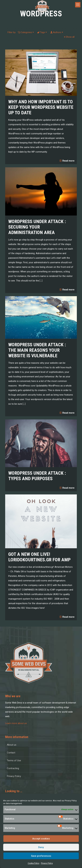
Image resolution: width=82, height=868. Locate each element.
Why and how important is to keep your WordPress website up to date (41, 107)
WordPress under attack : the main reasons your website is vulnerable (37, 350)
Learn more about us (16, 723)
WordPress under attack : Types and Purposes (37, 476)
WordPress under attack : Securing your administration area (37, 227)
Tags (42, 32)
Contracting (13, 768)
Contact (11, 753)
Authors (57, 32)
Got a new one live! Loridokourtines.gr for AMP (39, 557)
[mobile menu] (78, 5)
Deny (41, 847)
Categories (26, 32)
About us (12, 745)
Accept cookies (41, 839)
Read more (68, 161)
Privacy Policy (71, 801)
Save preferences (41, 856)
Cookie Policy (34, 863)
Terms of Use (14, 760)
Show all (69, 37)
